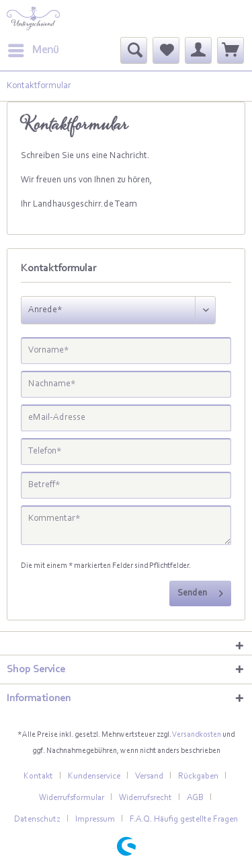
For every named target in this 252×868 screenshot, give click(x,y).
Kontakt (38, 776)
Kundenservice (94, 776)
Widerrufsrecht (145, 798)
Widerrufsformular (72, 798)
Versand (149, 776)
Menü (34, 48)
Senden (200, 590)
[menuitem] (33, 50)
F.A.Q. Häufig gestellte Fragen (184, 819)
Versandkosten (197, 735)
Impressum (95, 819)
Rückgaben (198, 776)
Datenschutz (37, 819)
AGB (195, 798)
